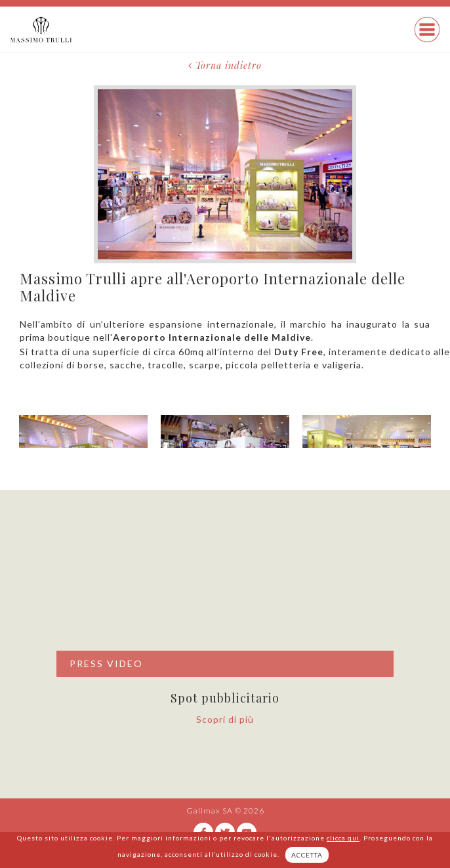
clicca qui (343, 838)
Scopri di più (225, 719)
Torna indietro (225, 65)
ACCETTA (307, 855)
